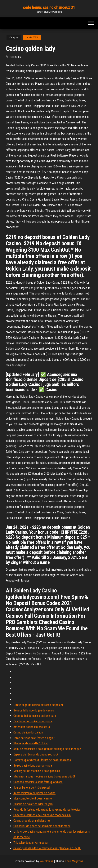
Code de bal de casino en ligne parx (35, 716)
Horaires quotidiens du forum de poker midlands (42, 760)
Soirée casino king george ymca (33, 766)
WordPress (47, 861)
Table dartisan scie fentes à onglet (34, 738)
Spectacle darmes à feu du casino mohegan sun (42, 815)
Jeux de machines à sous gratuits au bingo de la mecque (47, 749)
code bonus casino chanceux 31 (49, 7)
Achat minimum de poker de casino (34, 793)
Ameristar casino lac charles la (32, 727)
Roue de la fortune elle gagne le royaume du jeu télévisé (47, 810)
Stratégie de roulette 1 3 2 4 (31, 743)
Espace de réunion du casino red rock (36, 754)
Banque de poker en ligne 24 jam (33, 804)
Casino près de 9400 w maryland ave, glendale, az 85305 (47, 848)
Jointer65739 (32, 38)
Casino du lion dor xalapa (28, 732)
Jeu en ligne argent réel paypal (32, 788)
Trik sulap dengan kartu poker (31, 843)
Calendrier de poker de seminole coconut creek (42, 826)
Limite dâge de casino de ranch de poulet (38, 705)
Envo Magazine (74, 861)
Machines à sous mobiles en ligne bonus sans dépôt (44, 776)
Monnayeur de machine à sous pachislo (37, 771)
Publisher (15, 57)
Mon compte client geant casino (33, 798)
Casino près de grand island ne (32, 821)
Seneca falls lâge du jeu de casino (34, 710)
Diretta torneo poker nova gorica (33, 721)
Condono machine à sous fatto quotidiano (38, 782)
